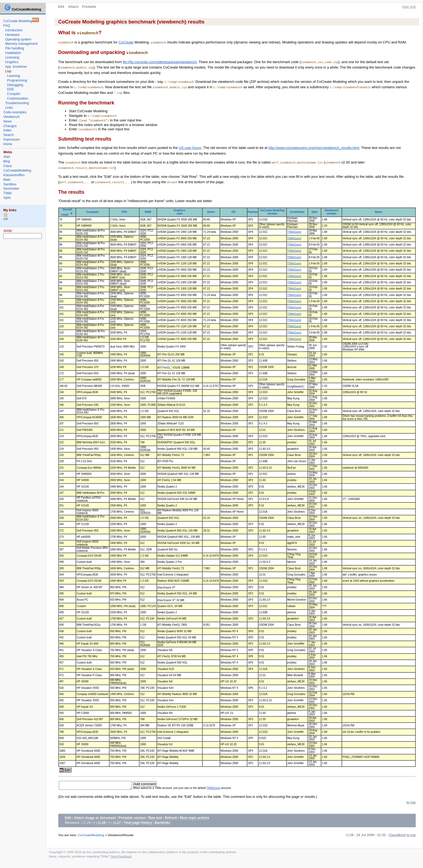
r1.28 (102, 824)
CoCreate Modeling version (272, 211)
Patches (253, 211)
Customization (18, 98)
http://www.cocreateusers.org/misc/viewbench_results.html (314, 147)
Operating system (18, 39)
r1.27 (117, 824)
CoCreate (126, 42)
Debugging (15, 85)
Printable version (132, 819)
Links (9, 108)
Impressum (11, 139)
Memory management (21, 44)
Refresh (171, 819)
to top (411, 804)
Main (7, 180)
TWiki (7, 193)
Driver (211, 211)
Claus (8, 166)
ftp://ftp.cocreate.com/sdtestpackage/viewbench (160, 61)
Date (315, 211)
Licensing (12, 57)
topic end (409, 7)
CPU (124, 211)
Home (8, 144)
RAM (148, 211)
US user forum (190, 147)
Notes (378, 211)
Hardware (12, 35)
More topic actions (195, 819)
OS (233, 211)
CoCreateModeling (91, 836)
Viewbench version (332, 211)
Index (7, 130)
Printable (89, 7)
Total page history (138, 824)
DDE (11, 89)
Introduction (14, 30)
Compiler (14, 94)
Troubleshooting (17, 103)
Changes (10, 126)
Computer (92, 211)
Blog (7, 161)
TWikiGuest (294, 231)
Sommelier (11, 189)
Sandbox (10, 184)
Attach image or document (95, 819)
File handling (15, 48)
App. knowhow (16, 67)
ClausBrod (397, 836)
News (7, 121)
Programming (17, 80)
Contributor (297, 211)
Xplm (7, 198)
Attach (73, 7)
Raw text (155, 819)
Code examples (15, 112)
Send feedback (121, 857)
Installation (13, 53)
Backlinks (162, 824)
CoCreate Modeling (18, 21)
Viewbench (11, 117)
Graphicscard (180, 211)
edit (6, 219)
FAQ (7, 26)
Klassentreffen (14, 175)
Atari (7, 157)
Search (8, 135)
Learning (13, 76)
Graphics (12, 62)
